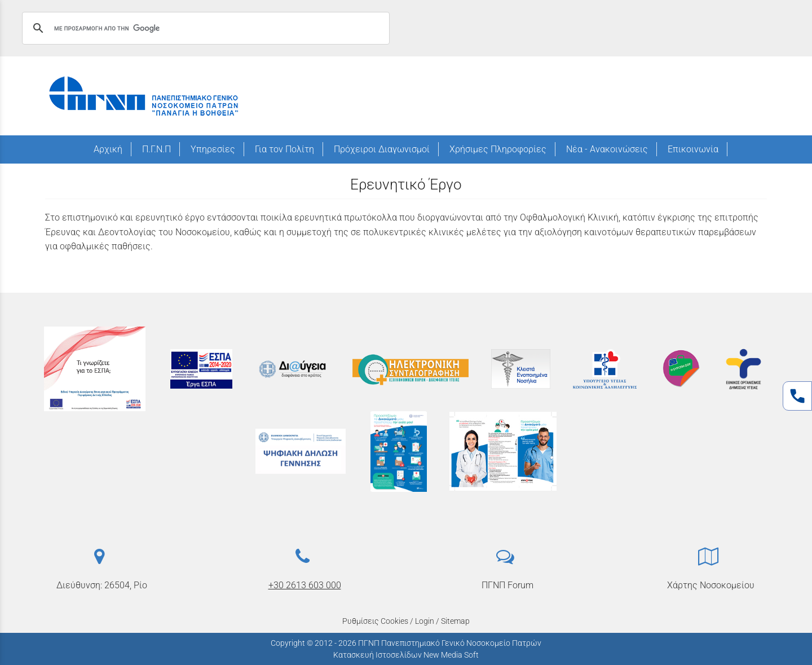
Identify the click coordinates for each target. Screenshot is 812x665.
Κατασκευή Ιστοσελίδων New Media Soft (406, 655)
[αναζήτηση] (204, 28)
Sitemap (455, 621)
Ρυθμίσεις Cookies (375, 621)
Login (425, 621)
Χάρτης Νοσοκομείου (711, 585)
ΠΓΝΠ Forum (507, 585)
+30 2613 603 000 (305, 585)
